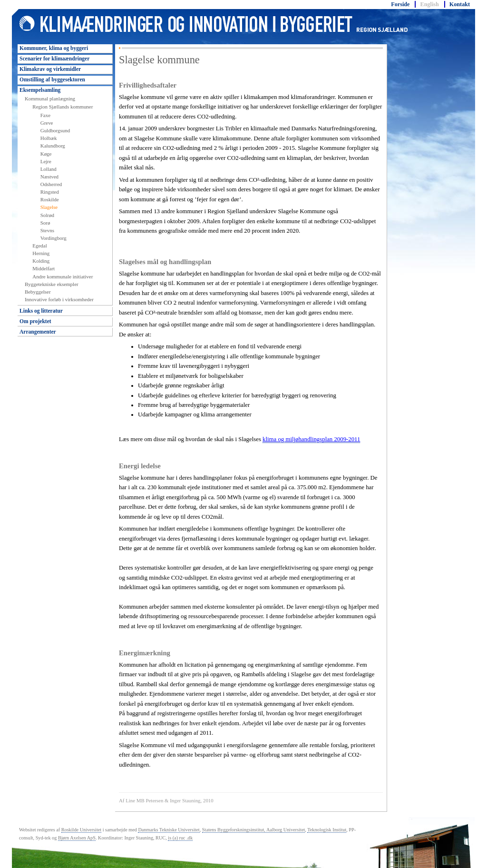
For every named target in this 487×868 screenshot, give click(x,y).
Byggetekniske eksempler (52, 284)
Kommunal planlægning (50, 99)
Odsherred (51, 184)
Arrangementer (38, 332)
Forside (400, 4)
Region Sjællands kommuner (63, 107)
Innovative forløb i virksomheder (59, 299)
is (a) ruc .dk (180, 838)
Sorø (45, 223)
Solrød (47, 215)
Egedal (39, 246)
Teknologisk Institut (327, 830)
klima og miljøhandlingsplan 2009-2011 (311, 439)
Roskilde (50, 199)
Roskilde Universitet (81, 830)
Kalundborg (53, 146)
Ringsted (50, 192)
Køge (46, 154)
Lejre (46, 161)
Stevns (47, 230)
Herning (41, 253)
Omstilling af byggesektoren (52, 79)
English (430, 4)
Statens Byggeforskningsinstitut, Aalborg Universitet (253, 830)
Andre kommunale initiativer (63, 276)
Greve (47, 123)
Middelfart (44, 268)
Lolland (49, 169)
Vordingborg (54, 238)
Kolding (41, 261)
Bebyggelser (38, 292)
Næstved (49, 177)
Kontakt (460, 4)
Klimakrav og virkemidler (50, 69)
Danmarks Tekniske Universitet (169, 830)
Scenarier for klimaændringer (54, 59)
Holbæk (49, 138)
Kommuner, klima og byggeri (54, 48)
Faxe (45, 115)
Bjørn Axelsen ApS (77, 838)
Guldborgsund (55, 130)
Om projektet (35, 321)
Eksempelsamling (40, 90)
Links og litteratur (41, 311)
